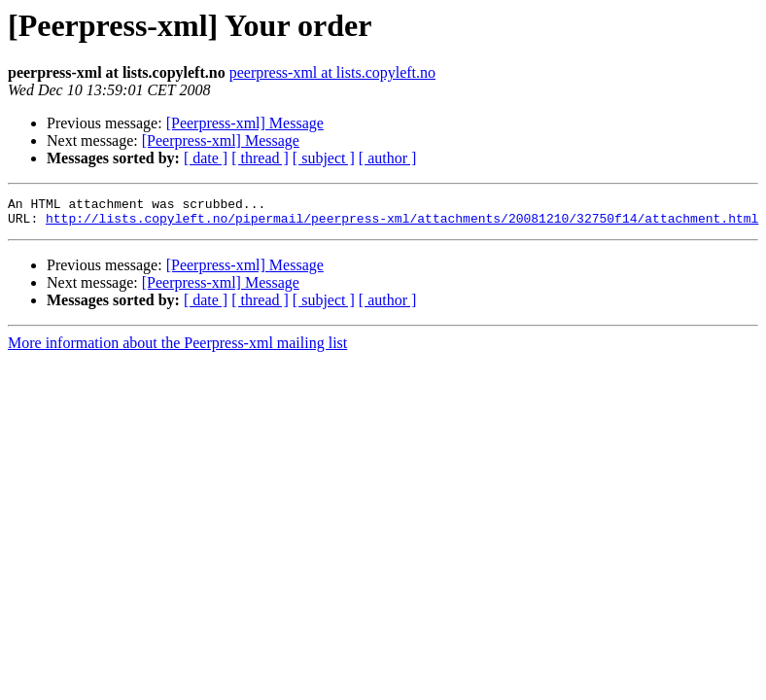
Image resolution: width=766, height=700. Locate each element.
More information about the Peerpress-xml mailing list (177, 349)
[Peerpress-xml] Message (245, 123)
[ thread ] (260, 158)
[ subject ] (324, 158)
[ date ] (206, 158)
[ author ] (388, 158)
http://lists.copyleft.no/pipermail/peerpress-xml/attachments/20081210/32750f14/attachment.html (402, 224)
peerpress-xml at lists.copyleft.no (332, 72)
